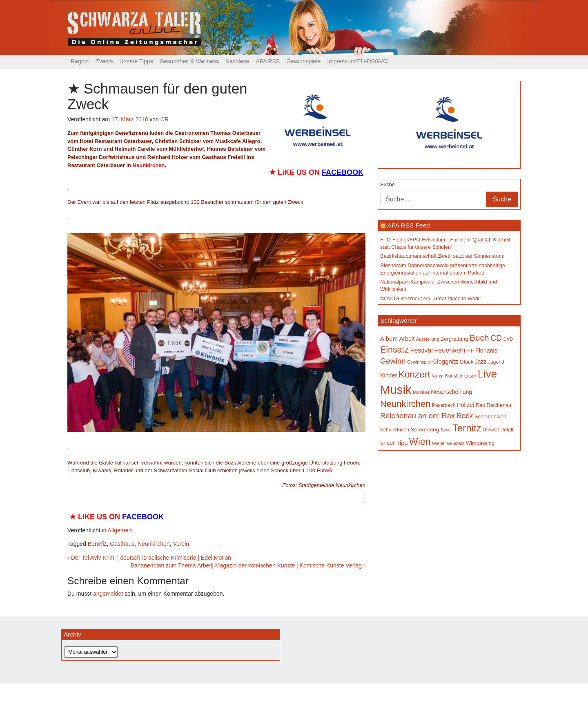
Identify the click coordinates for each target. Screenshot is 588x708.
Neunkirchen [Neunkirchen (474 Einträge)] (405, 404)
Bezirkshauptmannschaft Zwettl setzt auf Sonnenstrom (442, 256)
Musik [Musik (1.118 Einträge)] (396, 390)
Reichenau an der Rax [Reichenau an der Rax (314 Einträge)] (418, 416)
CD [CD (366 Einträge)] (496, 338)
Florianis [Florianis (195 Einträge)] (486, 351)
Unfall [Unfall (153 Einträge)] (507, 430)
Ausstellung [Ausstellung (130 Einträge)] (428, 339)
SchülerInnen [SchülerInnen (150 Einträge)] (395, 430)
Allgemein (120, 530)
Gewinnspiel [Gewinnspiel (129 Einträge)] (419, 362)
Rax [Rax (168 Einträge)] (480, 405)
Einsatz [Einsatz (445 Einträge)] (394, 350)
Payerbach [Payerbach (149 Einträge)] (444, 405)
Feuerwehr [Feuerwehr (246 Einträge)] (450, 350)
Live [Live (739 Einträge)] (487, 374)
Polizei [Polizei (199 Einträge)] (465, 405)
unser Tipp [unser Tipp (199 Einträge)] (394, 443)
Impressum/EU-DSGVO (357, 61)
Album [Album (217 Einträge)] (389, 338)
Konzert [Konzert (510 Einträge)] (414, 374)
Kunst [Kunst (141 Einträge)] (438, 376)
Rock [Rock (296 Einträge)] (465, 416)
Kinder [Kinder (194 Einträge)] (389, 375)
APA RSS (268, 61)
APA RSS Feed (408, 225)
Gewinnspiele (303, 61)
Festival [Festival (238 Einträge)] (422, 350)
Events (104, 61)
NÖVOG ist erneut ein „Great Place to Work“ (431, 299)
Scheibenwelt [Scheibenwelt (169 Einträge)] (490, 417)
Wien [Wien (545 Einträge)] (420, 442)
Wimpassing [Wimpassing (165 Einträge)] (480, 443)
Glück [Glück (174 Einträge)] (466, 362)
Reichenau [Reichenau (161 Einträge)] (499, 405)
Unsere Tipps (136, 61)
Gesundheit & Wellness (189, 61)
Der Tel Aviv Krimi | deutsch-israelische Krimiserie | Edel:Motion (149, 558)
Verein (181, 544)
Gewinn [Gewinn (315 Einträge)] (393, 361)
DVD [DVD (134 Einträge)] (508, 339)
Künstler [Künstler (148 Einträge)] (454, 376)
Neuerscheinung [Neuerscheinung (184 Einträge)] (451, 392)
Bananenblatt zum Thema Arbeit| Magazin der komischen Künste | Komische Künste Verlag (248, 565)
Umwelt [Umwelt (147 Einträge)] (491, 430)
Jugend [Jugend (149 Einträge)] (496, 362)
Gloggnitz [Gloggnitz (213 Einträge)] (445, 361)
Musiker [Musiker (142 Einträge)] (421, 392)
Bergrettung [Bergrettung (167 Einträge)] (454, 339)
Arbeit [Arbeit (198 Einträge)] (407, 339)
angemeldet (108, 594)
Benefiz (97, 544)
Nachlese (237, 61)
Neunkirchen (154, 544)
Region (80, 61)
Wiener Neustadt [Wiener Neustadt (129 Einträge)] (448, 443)
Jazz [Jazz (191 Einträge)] (481, 362)
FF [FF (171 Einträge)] (470, 351)
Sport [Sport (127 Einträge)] (446, 430)
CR (165, 119)
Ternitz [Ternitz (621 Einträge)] (467, 428)
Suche (388, 185)
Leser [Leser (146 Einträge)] (470, 376)
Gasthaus (122, 544)
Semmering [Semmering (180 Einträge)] (425, 430)
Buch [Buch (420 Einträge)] (479, 338)
